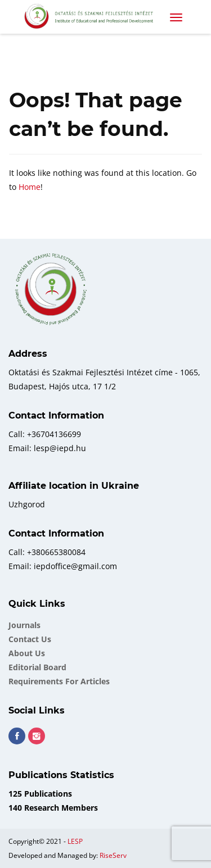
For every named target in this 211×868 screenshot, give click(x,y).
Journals (24, 625)
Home (30, 187)
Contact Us (30, 639)
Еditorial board (37, 667)
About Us (27, 653)
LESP (75, 841)
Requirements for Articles (59, 681)
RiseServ (113, 855)
